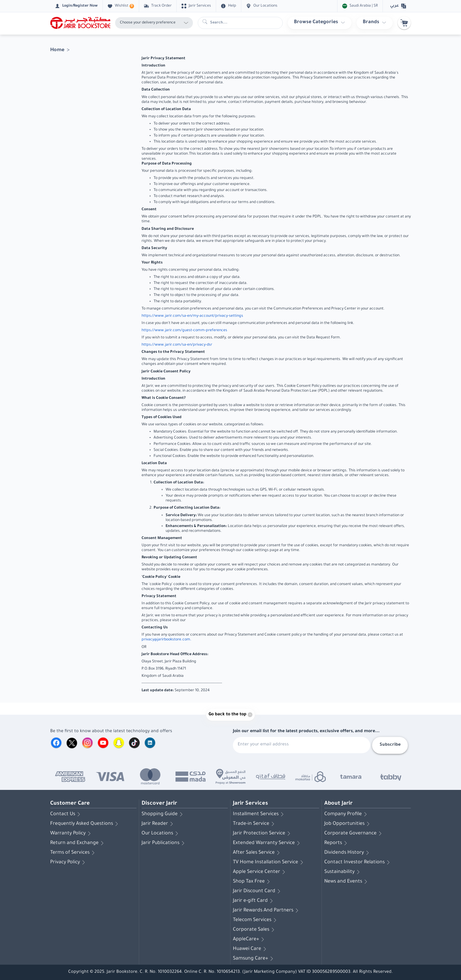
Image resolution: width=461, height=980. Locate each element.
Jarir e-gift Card (254, 901)
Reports (337, 843)
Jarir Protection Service (263, 834)
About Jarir (338, 804)
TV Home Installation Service (269, 862)
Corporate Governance (354, 834)
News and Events (347, 882)
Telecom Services (256, 920)
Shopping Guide (163, 814)
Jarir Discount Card (258, 891)
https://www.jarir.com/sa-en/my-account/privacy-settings (192, 316)
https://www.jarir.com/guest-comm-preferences (184, 331)
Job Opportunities (348, 824)
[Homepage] (80, 23)
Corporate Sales (255, 930)
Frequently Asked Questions (85, 824)
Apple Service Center (260, 872)
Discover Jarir (159, 804)
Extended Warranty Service (267, 843)
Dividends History (348, 853)
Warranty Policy (72, 834)
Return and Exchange (78, 843)
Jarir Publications (164, 843)
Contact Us (66, 814)
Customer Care (70, 804)
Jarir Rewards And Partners (267, 911)
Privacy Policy (69, 862)
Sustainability (343, 872)
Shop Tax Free (252, 882)
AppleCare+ (250, 939)
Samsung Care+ (254, 959)
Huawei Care (251, 949)
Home (57, 50)
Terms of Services (73, 853)
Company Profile (347, 814)
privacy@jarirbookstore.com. (166, 640)
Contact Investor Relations (358, 862)
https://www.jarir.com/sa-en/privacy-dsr (177, 345)
